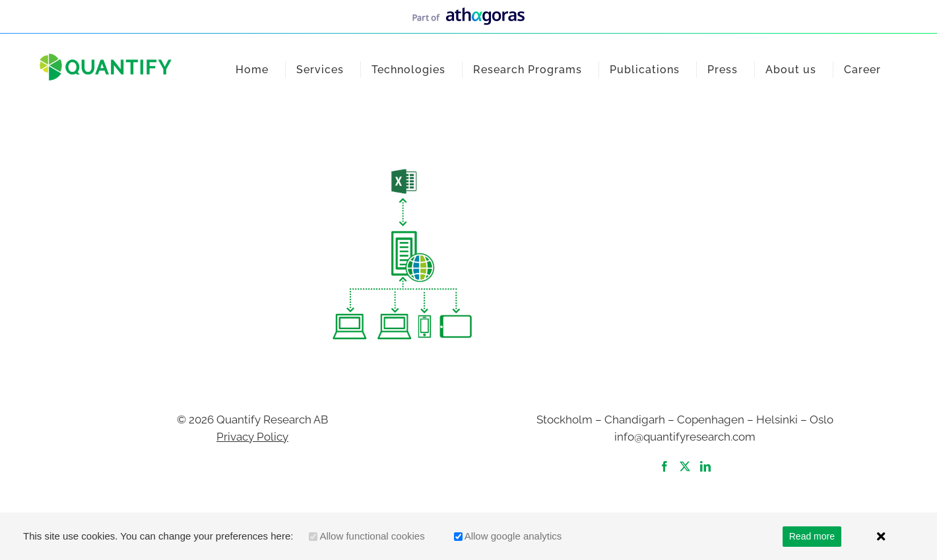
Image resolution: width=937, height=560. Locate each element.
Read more (812, 536)
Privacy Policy (252, 437)
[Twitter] (685, 466)
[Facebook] (664, 466)
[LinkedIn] (705, 466)
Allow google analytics (513, 536)
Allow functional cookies (372, 536)
